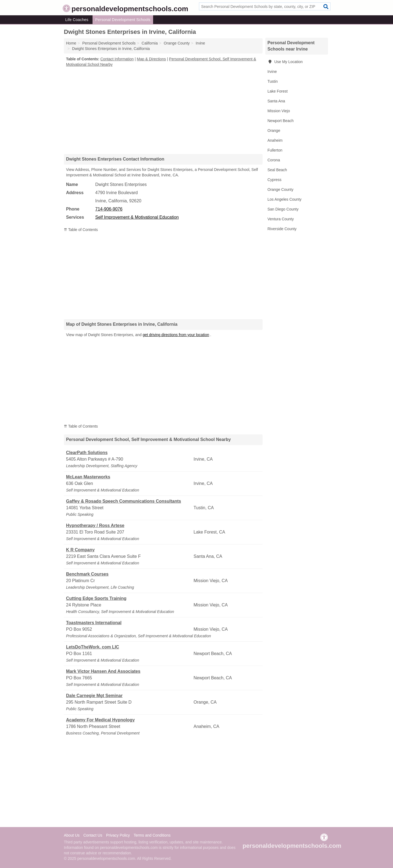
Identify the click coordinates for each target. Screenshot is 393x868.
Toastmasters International (94, 623)
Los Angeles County (285, 199)
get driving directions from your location (176, 335)
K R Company (80, 550)
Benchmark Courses (87, 574)
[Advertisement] (163, 110)
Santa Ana (276, 101)
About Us (72, 835)
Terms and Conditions (152, 835)
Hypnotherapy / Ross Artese (95, 525)
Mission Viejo (279, 111)
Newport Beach (281, 121)
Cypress (274, 180)
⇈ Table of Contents (81, 230)
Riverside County (282, 229)
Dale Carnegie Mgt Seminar (94, 696)
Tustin (273, 81)
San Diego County (283, 209)
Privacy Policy (118, 835)
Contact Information (117, 59)
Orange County (280, 189)
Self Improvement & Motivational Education (137, 217)
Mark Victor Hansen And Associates (103, 671)
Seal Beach (277, 170)
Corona (274, 160)
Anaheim (275, 140)
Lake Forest (278, 91)
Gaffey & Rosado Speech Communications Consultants (123, 501)
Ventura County (281, 219)
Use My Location (285, 62)
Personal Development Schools (123, 20)
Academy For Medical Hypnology (100, 720)
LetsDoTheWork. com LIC (93, 647)
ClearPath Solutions (87, 453)
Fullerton (275, 150)
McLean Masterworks (88, 477)
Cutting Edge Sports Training (96, 598)
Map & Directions (151, 59)
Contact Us (93, 835)
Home (71, 43)
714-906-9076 (109, 209)
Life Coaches (77, 20)
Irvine (272, 72)
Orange (274, 131)
